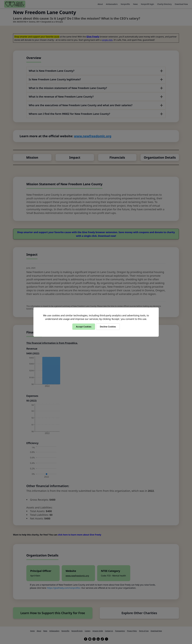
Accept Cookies (84, 327)
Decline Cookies (108, 327)
